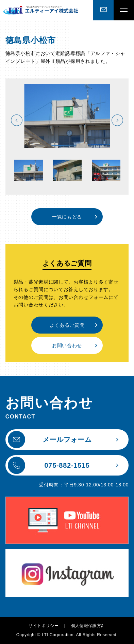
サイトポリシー (44, 626)
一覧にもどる (67, 217)
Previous (17, 120)
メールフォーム (50, 440)
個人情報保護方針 (88, 626)
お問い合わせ (67, 345)
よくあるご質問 (67, 325)
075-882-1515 (49, 466)
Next (117, 120)
